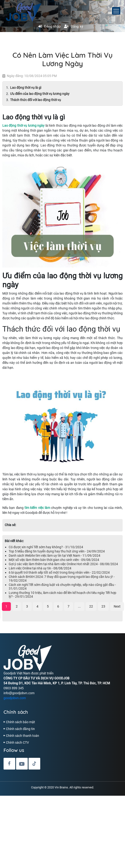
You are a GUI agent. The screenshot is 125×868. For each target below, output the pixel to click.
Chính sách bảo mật (20, 722)
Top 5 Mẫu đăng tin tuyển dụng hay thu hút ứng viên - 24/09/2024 (57, 551)
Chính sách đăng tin (20, 729)
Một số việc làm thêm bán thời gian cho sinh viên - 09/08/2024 (54, 560)
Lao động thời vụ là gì (26, 88)
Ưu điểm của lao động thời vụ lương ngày (40, 94)
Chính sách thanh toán (22, 736)
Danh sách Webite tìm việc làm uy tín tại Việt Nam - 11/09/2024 (54, 556)
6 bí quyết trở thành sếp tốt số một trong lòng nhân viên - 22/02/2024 (59, 572)
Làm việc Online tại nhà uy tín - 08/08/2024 (40, 568)
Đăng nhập (49, 26)
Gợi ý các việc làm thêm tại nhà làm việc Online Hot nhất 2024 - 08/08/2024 (63, 564)
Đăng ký (74, 26)
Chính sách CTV (17, 742)
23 (103, 606)
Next (117, 606)
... (79, 606)
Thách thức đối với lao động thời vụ (36, 100)
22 (91, 606)
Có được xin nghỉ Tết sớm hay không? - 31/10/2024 (46, 547)
